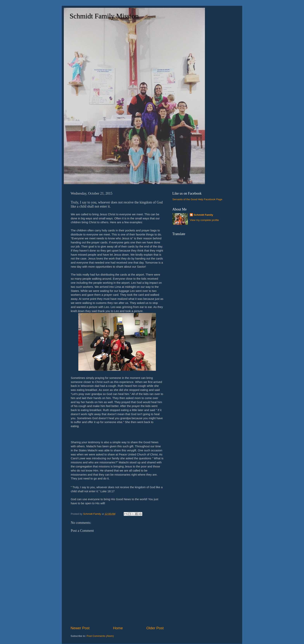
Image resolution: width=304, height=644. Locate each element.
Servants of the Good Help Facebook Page (197, 199)
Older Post (155, 628)
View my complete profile (204, 220)
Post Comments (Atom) (100, 636)
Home (118, 628)
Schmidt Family (203, 215)
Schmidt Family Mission (104, 16)
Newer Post (80, 628)
